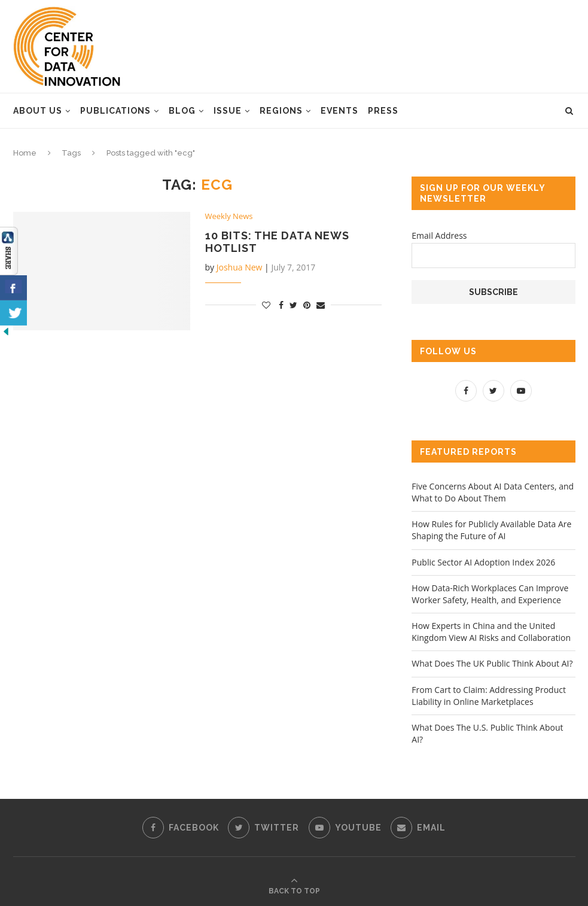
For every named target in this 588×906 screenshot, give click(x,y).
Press (383, 111)
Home (25, 153)
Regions (281, 111)
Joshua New (240, 267)
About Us (38, 111)
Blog (182, 111)
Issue (228, 111)
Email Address (439, 235)
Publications (115, 111)
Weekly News (229, 217)
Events (339, 111)
